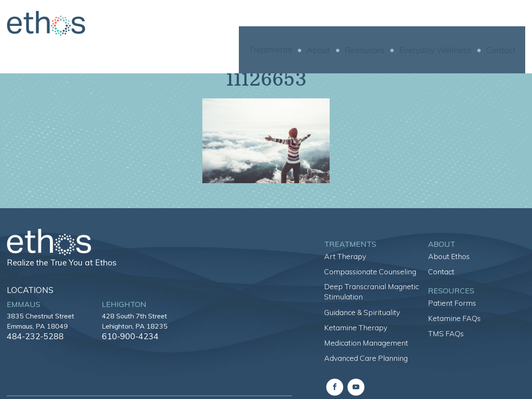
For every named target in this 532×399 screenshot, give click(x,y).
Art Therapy (345, 256)
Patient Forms (452, 303)
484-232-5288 (35, 336)
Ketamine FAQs (454, 318)
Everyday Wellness (445, 24)
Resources (374, 24)
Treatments (280, 23)
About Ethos (449, 256)
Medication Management (366, 343)
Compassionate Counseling (370, 272)
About (328, 24)
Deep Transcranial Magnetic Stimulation (371, 292)
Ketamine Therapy (356, 328)
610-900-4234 (130, 336)
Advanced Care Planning (366, 358)
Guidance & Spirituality (362, 312)
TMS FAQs (446, 333)
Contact (511, 24)
